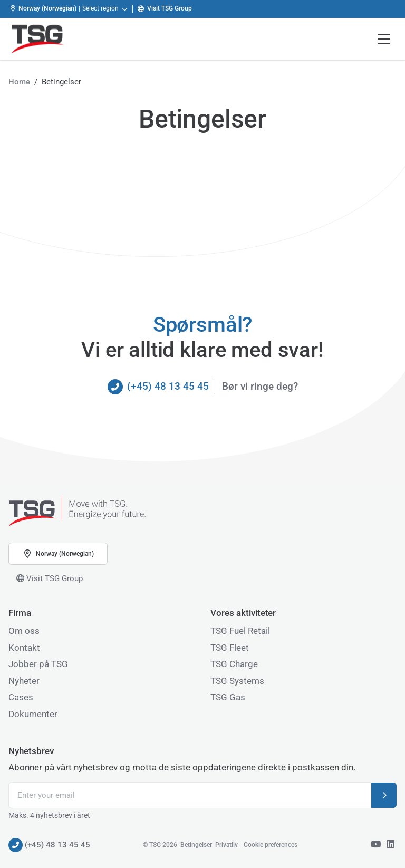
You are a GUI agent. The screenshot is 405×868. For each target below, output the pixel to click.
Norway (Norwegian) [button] (58, 554)
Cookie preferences (271, 845)
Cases (21, 697)
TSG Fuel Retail (240, 631)
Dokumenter (33, 714)
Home (19, 82)
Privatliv (226, 845)
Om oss (24, 631)
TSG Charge (234, 664)
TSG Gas (228, 697)
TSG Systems (237, 681)
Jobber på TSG (38, 664)
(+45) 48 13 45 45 (158, 387)
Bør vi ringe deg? (260, 386)
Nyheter (24, 681)
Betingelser (196, 845)
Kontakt (24, 648)
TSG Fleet (230, 648)
